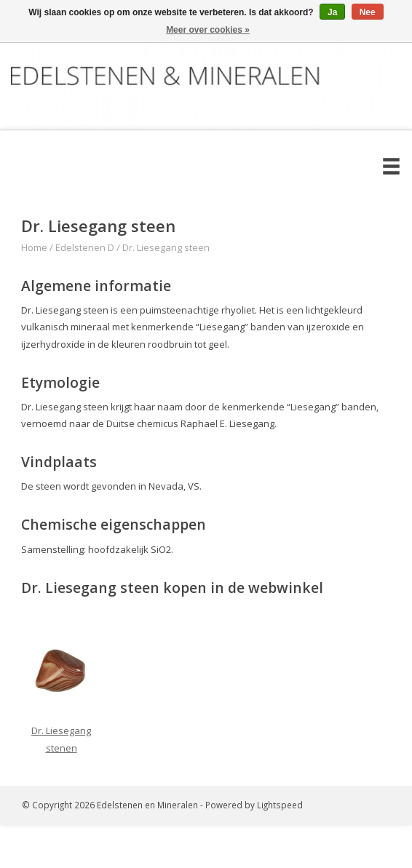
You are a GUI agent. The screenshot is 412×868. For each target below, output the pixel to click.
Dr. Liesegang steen (166, 247)
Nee (368, 12)
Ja (332, 12)
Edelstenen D (85, 247)
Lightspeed (280, 805)
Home (34, 247)
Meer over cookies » (208, 30)
